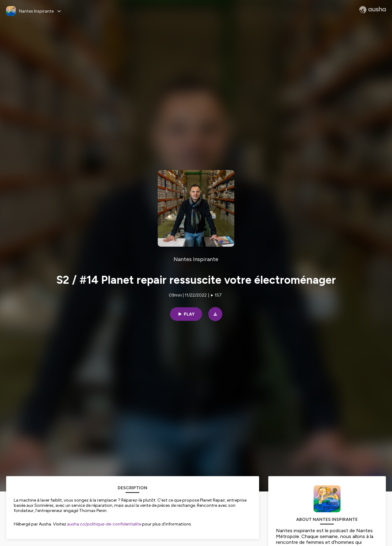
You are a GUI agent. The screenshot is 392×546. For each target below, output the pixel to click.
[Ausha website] (373, 10)
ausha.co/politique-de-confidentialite (104, 524)
